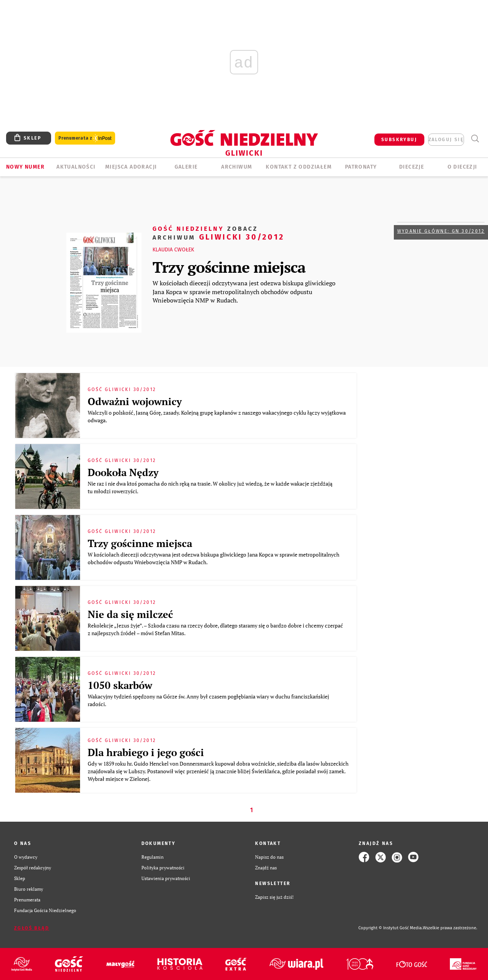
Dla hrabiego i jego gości (146, 752)
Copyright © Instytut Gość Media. (391, 928)
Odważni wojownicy (135, 401)
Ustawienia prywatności (166, 878)
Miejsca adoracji (131, 167)
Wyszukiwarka (475, 139)
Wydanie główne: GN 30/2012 (441, 231)
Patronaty (361, 167)
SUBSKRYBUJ (399, 140)
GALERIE (186, 167)
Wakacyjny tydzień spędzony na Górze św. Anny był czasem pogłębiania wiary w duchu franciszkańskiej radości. (208, 700)
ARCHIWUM (237, 167)
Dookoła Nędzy (123, 472)
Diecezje (412, 167)
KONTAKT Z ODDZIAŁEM (299, 167)
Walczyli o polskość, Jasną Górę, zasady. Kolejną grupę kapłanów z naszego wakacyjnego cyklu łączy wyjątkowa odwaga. (217, 416)
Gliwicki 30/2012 (218, 233)
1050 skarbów (120, 685)
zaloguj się (446, 140)
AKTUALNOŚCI (76, 167)
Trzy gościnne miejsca (229, 267)
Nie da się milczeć (130, 614)
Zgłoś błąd (32, 928)
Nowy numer (25, 167)
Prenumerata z (85, 138)
